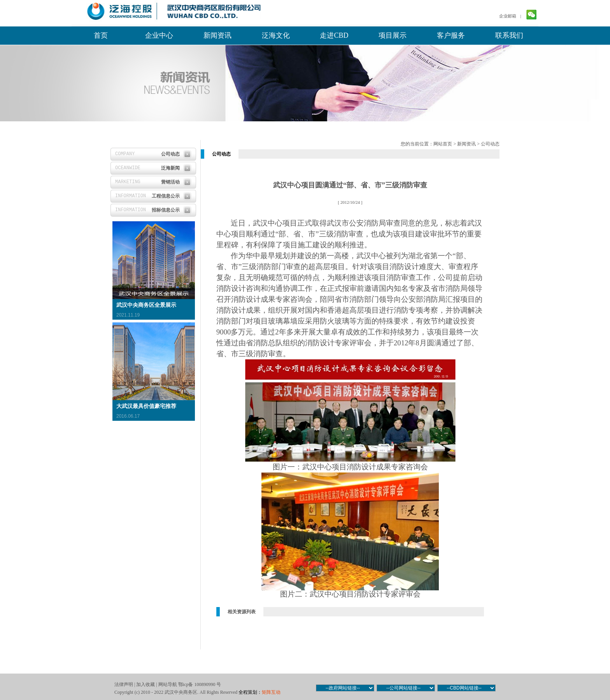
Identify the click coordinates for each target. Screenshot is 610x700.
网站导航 (168, 684)
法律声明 (124, 684)
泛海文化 (276, 35)
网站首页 (443, 144)
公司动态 (490, 144)
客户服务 (451, 35)
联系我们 (509, 35)
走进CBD (334, 35)
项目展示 (393, 35)
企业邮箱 (508, 16)
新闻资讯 (217, 35)
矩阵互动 (271, 692)
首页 (101, 35)
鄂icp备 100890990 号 (200, 684)
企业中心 (159, 35)
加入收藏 (145, 684)
